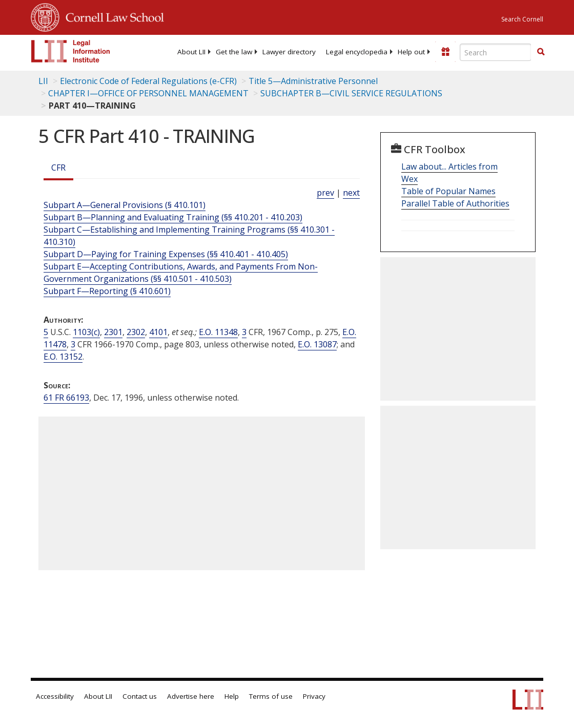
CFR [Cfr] (58, 168)
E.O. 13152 (63, 357)
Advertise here (191, 696)
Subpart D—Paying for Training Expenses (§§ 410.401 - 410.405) (166, 254)
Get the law (234, 52)
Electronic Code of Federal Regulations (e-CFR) (148, 81)
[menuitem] (191, 52)
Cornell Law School (112, 16)
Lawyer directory (289, 52)
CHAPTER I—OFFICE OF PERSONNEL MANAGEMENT (148, 93)
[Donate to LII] (445, 52)
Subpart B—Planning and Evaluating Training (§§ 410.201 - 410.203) (173, 217)
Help (232, 696)
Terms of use (271, 696)
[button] (541, 52)
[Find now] (541, 52)
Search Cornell (522, 19)
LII (43, 81)
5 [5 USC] (46, 332)
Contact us (140, 696)
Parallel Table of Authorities (455, 203)
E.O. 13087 (317, 344)
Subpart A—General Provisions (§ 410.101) (125, 205)
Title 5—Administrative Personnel (313, 81)
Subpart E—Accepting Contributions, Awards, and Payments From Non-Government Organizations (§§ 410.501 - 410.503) (181, 273)
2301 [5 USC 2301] (113, 332)
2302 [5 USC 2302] (136, 332)
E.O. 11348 (218, 332)
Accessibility (55, 696)
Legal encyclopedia (357, 52)
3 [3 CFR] (244, 332)
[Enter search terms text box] (496, 52)
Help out (411, 52)
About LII (191, 52)
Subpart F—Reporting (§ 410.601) (107, 291)
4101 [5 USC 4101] (158, 332)
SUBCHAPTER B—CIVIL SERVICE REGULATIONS (351, 93)
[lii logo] (71, 51)
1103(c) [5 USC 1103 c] (86, 332)
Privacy (314, 696)
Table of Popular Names (448, 191)
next (351, 193)
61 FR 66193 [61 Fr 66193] (66, 398)
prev (325, 193)
